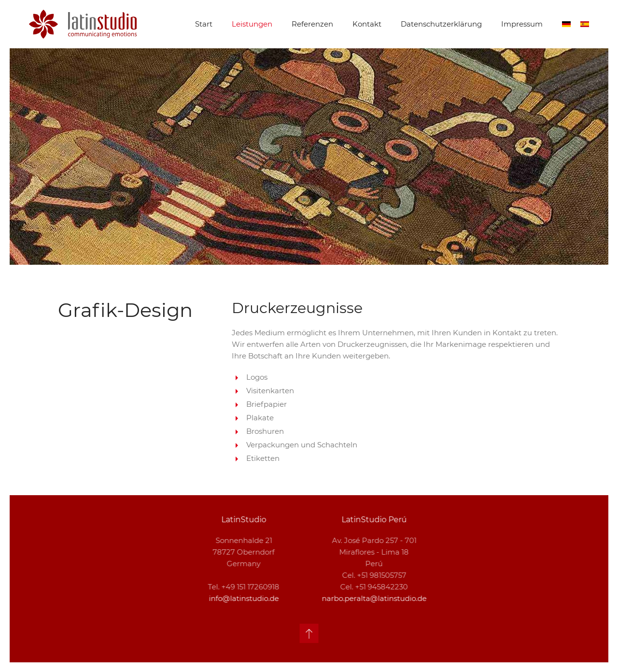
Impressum (522, 24)
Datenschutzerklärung (441, 24)
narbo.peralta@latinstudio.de (373, 598)
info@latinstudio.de (243, 598)
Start (204, 24)
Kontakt (367, 24)
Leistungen (252, 24)
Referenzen (312, 24)
